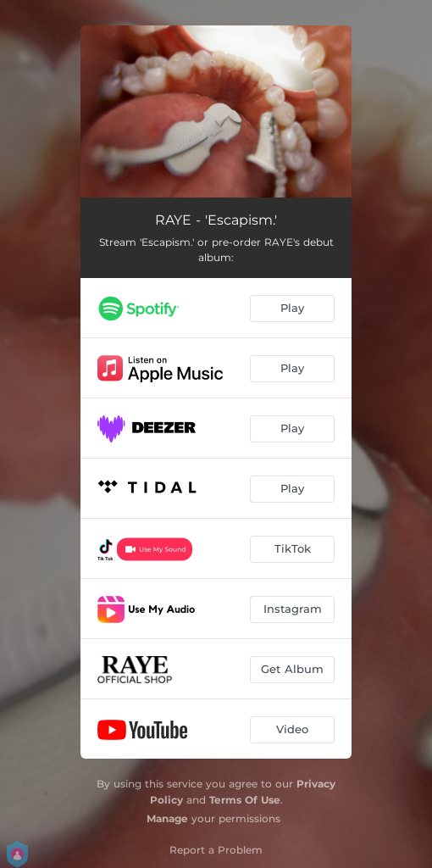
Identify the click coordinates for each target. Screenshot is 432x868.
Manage (167, 818)
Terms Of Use (245, 800)
